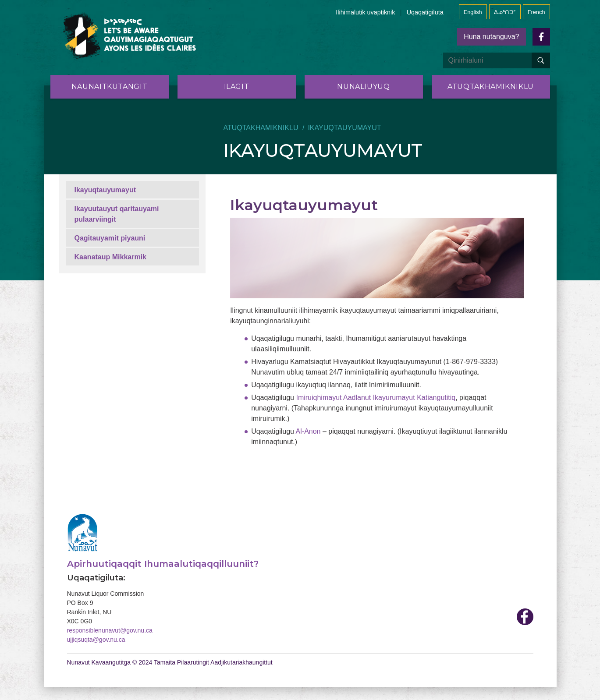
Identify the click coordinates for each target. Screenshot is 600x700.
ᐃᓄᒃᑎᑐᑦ (505, 12)
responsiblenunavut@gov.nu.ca (110, 630)
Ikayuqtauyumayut (105, 190)
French (536, 12)
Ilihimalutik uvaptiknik (365, 12)
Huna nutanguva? (491, 37)
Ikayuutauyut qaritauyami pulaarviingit (117, 214)
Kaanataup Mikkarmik (111, 257)
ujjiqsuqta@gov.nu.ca (96, 640)
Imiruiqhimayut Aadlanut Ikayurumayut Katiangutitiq (376, 398)
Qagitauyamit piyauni (110, 238)
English (473, 12)
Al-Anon (308, 431)
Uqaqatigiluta (425, 12)
